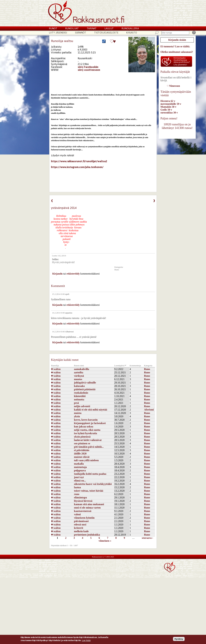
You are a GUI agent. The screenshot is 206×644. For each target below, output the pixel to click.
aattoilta (79, 372)
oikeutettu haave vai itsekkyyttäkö (93, 484)
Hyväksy (179, 640)
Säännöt (81, 33)
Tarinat (92, 28)
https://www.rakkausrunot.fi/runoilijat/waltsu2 (79, 161)
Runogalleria (130, 28)
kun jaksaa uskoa (84, 427)
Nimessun (173, 86)
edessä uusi (80, 525)
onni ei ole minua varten (87, 508)
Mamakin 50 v (168, 107)
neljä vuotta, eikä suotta (87, 430)
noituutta (79, 399)
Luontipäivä (120, 366)
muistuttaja (80, 467)
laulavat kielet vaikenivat (88, 440)
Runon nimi (79, 366)
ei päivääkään (82, 450)
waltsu (56, 369)
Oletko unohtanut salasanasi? (177, 52)
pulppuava (80, 470)
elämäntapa (80, 497)
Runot (53, 28)
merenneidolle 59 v (171, 104)
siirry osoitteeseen (89, 70)
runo (77, 494)
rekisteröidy (73, 274)
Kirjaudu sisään (177, 40)
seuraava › (147, 538)
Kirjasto (132, 33)
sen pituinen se (82, 443)
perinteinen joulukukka (87, 535)
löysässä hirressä (83, 501)
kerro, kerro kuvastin (86, 420)
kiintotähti (80, 396)
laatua (77, 487)
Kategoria (148, 366)
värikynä (79, 376)
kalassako (79, 386)
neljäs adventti (82, 406)
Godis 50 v (166, 110)
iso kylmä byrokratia (86, 433)
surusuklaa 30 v (169, 113)
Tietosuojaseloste (106, 33)
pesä (76, 403)
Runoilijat (72, 28)
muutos (78, 379)
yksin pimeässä (82, 437)
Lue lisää (86, 641)
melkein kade (81, 531)
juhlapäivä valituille (85, 383)
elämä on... (80, 481)
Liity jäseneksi (58, 33)
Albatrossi (69, 332)
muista (78, 413)
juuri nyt (79, 477)
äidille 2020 (80, 454)
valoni (77, 514)
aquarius (69, 313)
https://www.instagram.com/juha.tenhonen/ (77, 167)
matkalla (79, 464)
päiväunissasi (81, 521)
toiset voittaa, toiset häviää (89, 491)
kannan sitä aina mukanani (89, 504)
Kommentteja (135, 366)
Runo (117, 270)
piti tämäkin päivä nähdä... (89, 447)
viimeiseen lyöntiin (84, 518)
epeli (67, 294)
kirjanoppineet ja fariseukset (90, 423)
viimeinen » (105, 541)
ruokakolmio (81, 393)
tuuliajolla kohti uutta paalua (90, 474)
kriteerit (79, 528)
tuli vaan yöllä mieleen (86, 460)
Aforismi (149, 410)
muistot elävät (82, 457)
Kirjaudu (57, 274)
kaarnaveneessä (83, 511)
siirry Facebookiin (88, 67)
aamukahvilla (82, 369)
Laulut (109, 28)
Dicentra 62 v (168, 101)
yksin (77, 416)
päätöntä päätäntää (85, 389)
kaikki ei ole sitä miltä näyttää (91, 410)
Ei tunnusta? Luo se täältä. (175, 46)
